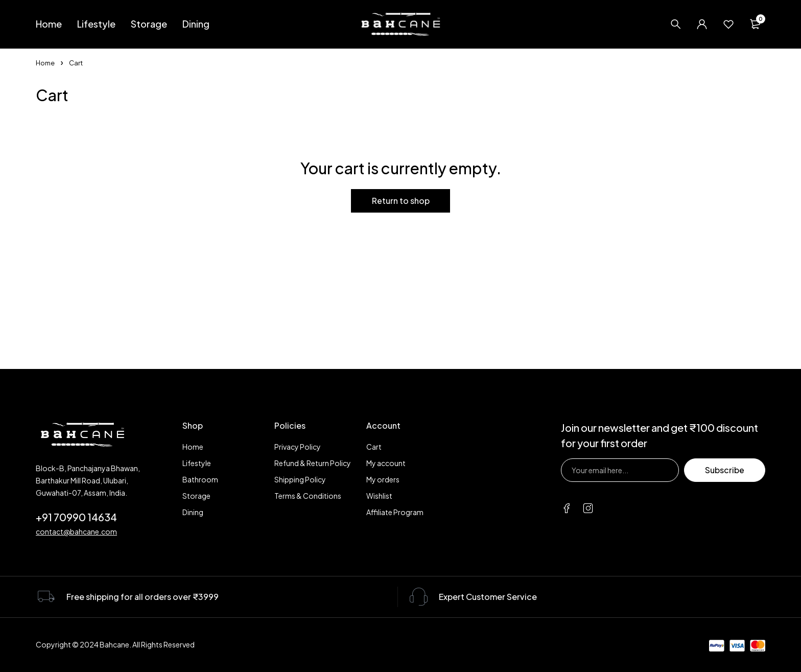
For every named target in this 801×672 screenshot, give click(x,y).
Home (45, 63)
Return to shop (401, 201)
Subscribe (725, 470)
